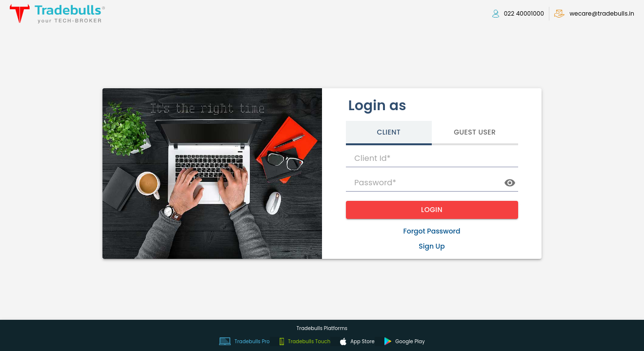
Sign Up (432, 246)
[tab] (389, 133)
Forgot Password (432, 231)
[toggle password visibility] (510, 183)
